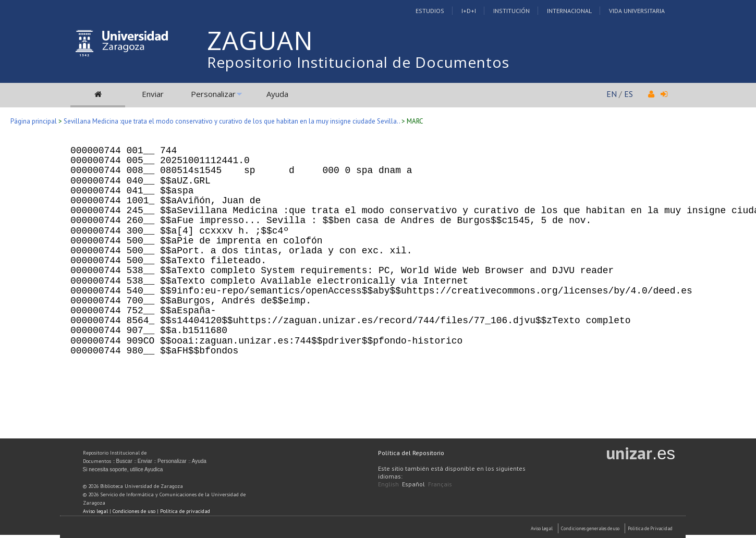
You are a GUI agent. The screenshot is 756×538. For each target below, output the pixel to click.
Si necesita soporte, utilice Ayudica (123, 469)
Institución (511, 11)
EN (612, 94)
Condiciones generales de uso (590, 528)
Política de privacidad (185, 511)
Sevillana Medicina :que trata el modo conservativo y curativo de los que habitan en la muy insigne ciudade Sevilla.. (232, 121)
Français (440, 484)
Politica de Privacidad (650, 528)
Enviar (153, 94)
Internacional (569, 11)
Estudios (430, 11)
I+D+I (469, 11)
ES (629, 94)
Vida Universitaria (637, 11)
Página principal (34, 121)
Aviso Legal (542, 528)
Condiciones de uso (134, 511)
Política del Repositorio (411, 453)
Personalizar (213, 94)
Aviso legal (95, 511)
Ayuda (277, 94)
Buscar (124, 461)
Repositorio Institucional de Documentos (358, 62)
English (388, 484)
